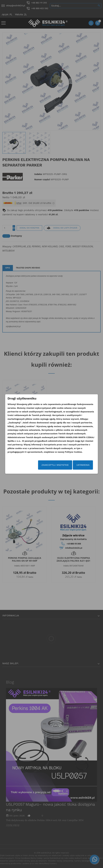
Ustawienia (83, 465)
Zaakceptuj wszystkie (55, 465)
